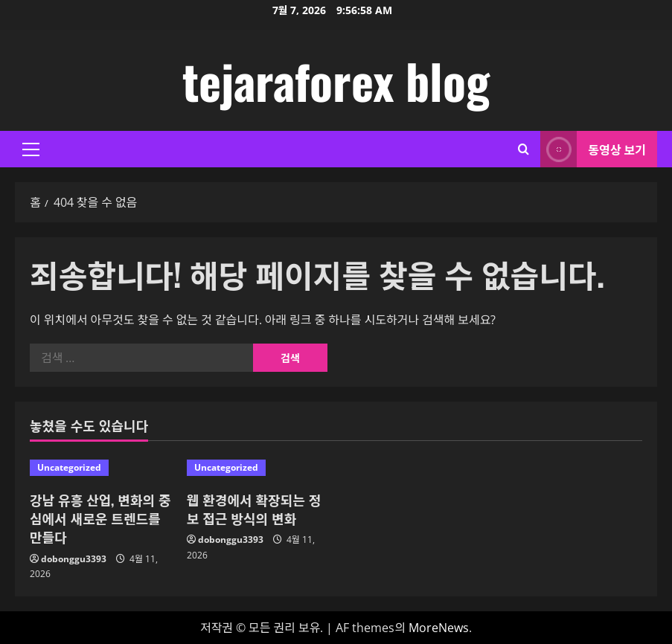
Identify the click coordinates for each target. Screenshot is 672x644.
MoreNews (439, 628)
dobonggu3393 (74, 559)
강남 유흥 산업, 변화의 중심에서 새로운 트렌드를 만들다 (100, 518)
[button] (31, 149)
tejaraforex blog (336, 80)
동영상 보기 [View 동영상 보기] (593, 149)
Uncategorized (69, 467)
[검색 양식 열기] (524, 149)
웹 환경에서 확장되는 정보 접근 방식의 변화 (254, 509)
